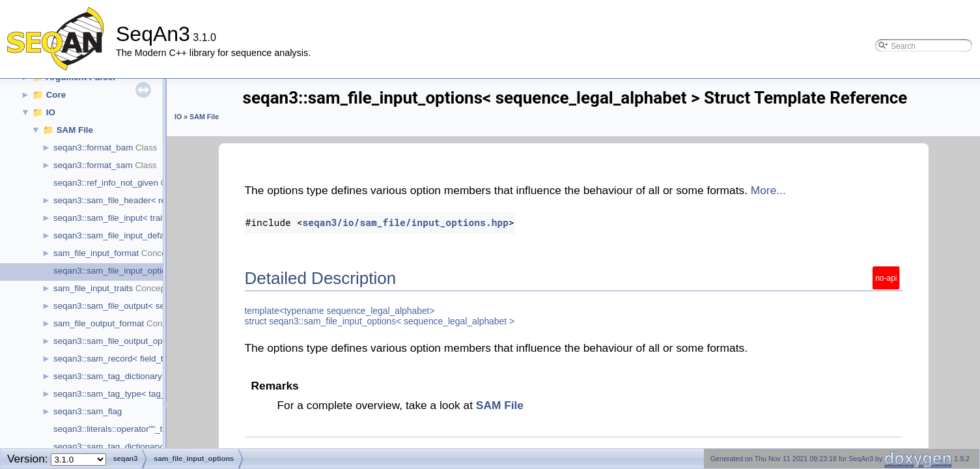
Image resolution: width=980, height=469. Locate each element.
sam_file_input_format (96, 253)
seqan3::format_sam (93, 165)
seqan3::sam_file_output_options (117, 341)
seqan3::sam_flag (88, 411)
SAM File (75, 130)
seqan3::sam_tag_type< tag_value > (124, 394)
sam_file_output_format (99, 323)
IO (51, 112)
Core (56, 95)
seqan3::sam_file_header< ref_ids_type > (133, 200)
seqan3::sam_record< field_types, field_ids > (140, 359)
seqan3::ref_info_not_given (106, 183)
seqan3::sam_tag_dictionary (108, 376)
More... (768, 190)
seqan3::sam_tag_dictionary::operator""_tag (138, 447)
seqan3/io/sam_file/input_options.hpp (405, 222)
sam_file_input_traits (93, 288)
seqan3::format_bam (93, 148)
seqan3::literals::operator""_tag (113, 429)
